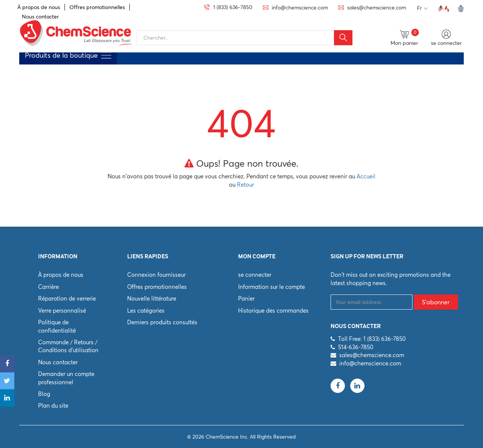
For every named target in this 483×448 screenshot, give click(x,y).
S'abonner (436, 302)
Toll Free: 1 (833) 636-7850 (372, 339)
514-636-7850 (356, 347)
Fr (422, 8)
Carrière (48, 287)
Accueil (366, 176)
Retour (245, 185)
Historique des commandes (273, 311)
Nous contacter (58, 362)
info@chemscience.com (370, 363)
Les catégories (146, 311)
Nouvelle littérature (152, 298)
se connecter (255, 275)
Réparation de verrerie (67, 298)
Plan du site (53, 406)
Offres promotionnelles (97, 7)
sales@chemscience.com (372, 355)
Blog (44, 394)
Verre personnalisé (62, 311)
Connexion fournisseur (156, 275)
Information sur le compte (271, 287)
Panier (246, 298)
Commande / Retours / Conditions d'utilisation (68, 346)
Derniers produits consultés (162, 322)
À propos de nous (39, 7)
